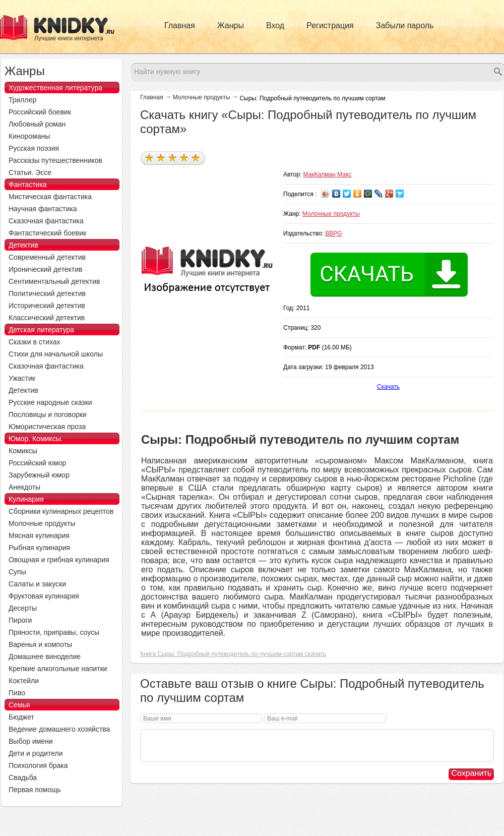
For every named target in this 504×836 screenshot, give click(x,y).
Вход (275, 25)
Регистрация (330, 25)
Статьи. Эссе (30, 172)
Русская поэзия (34, 148)
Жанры (231, 25)
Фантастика (28, 185)
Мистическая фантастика (50, 197)
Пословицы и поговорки (48, 414)
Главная (180, 25)
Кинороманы (29, 136)
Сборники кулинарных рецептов (61, 511)
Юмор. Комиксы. (36, 439)
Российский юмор (37, 463)
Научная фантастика (43, 209)
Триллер (22, 100)
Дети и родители (36, 753)
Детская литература (41, 330)
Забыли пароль (405, 25)
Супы (17, 572)
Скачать (388, 387)
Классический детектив (47, 318)
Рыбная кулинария (39, 548)
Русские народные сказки (50, 402)
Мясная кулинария (39, 535)
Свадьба (23, 778)
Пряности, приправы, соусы (54, 632)
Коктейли (24, 681)
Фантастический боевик (47, 233)
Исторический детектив (47, 306)
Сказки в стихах (35, 342)
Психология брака (38, 765)
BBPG (333, 233)
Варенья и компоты (40, 644)
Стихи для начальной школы (56, 354)
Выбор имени (31, 741)
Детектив (23, 245)
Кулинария (26, 499)
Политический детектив (47, 293)
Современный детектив (47, 257)
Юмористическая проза (47, 427)
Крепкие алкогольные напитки (58, 669)
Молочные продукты (202, 97)
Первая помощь (35, 790)
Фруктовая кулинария (44, 596)
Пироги (20, 620)
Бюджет (21, 717)
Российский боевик (40, 112)
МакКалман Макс (328, 174)
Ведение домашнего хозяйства (59, 729)
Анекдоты (24, 487)
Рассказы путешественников (55, 160)
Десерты (23, 608)
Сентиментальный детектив (54, 281)
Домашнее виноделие (45, 656)
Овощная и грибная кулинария (59, 560)
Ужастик (22, 378)
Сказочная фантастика (46, 221)
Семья (19, 705)
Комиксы (23, 451)
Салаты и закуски (37, 584)
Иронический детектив (45, 269)
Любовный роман (37, 124)
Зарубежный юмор (39, 475)
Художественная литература (55, 88)
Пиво (17, 693)
